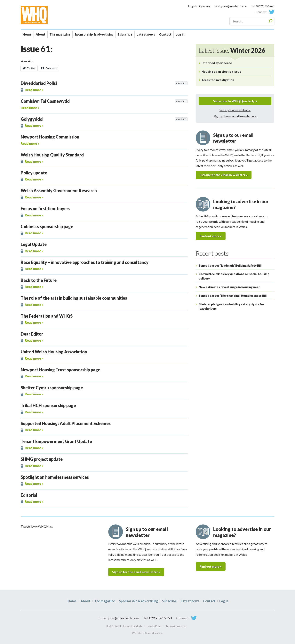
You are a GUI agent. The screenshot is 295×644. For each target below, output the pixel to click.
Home (27, 34)
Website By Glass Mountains (148, 633)
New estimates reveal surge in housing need (229, 287)
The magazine (60, 34)
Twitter (272, 12)
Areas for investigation (218, 80)
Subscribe (125, 34)
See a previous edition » (235, 110)
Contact (165, 34)
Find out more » (211, 236)
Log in (180, 34)
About (41, 34)
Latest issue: (232, 50)
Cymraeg (205, 6)
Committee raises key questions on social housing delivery (234, 277)
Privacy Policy (154, 626)
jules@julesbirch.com (234, 6)
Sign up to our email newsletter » (235, 116)
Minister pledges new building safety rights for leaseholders (231, 307)
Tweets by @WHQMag (37, 526)
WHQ (48, 15)
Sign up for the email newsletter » (225, 175)
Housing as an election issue (221, 71)
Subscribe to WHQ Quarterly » (235, 101)
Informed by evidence (217, 63)
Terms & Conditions (176, 626)
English (193, 6)
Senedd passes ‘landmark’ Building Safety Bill (230, 266)
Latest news (146, 34)
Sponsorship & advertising (94, 34)
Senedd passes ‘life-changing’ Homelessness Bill (233, 296)
